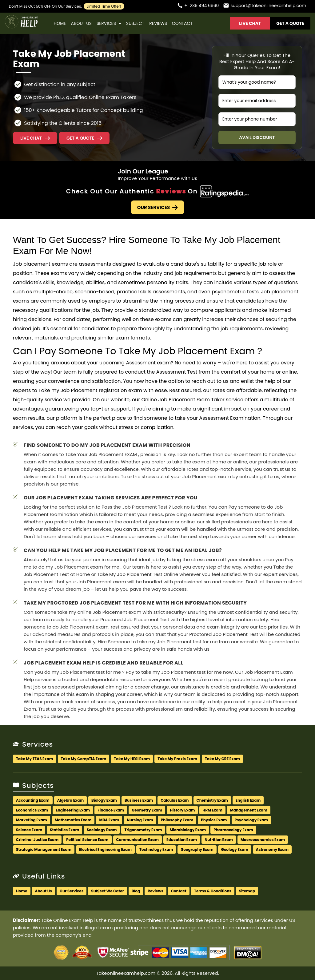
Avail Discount (257, 137)
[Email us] (265, 6)
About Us (81, 23)
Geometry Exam (147, 810)
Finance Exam (111, 810)
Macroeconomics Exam (263, 840)
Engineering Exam (73, 810)
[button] (84, 138)
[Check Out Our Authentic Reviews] (224, 191)
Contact (182, 23)
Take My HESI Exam (132, 759)
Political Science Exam (87, 840)
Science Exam (29, 830)
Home (60, 23)
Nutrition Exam (219, 840)
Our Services (158, 207)
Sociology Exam (102, 830)
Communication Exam (138, 840)
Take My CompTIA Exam (84, 759)
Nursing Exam (140, 820)
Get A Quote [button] (290, 23)
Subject (135, 23)
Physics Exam (214, 820)
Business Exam (139, 800)
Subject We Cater (107, 891)
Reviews (158, 23)
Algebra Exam (70, 800)
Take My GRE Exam (222, 759)
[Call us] (198, 6)
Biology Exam (104, 800)
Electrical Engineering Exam (105, 849)
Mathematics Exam (73, 820)
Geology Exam (235, 849)
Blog (136, 891)
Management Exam (249, 810)
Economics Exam (32, 810)
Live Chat (250, 23)
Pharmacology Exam (233, 830)
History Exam (182, 810)
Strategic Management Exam (44, 849)
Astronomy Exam (272, 849)
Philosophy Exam (177, 820)
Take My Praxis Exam (177, 759)
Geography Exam (197, 849)
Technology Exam (156, 849)
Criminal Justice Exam (37, 840)
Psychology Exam (251, 820)
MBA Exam (109, 820)
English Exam (248, 800)
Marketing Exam (32, 820)
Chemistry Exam (212, 800)
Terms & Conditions (213, 891)
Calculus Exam (175, 800)
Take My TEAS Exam (35, 759)
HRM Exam (212, 810)
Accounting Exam (33, 800)
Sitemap (247, 891)
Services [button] (109, 23)
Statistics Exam (64, 830)
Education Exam (182, 840)
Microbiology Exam (188, 830)
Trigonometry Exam (143, 830)
